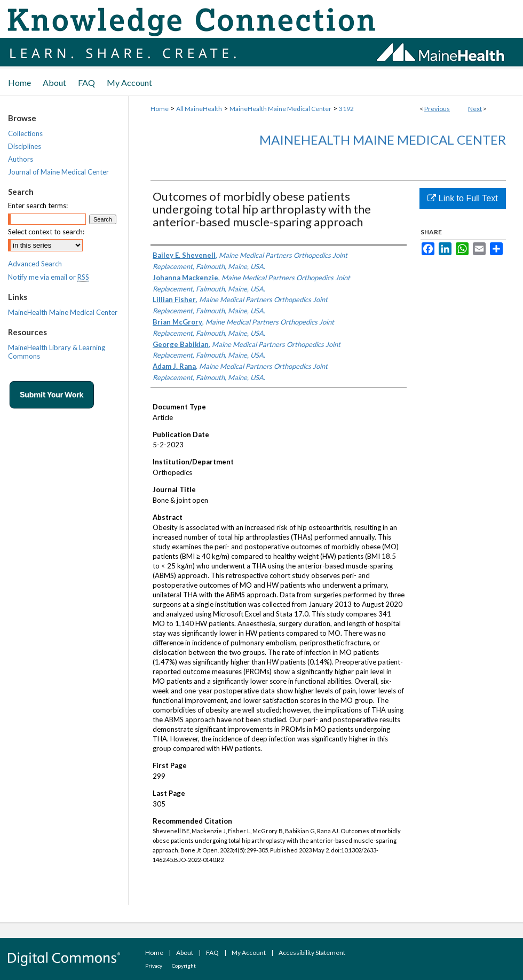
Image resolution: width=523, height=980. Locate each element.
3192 (346, 109)
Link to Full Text (462, 198)
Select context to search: (46, 232)
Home (160, 109)
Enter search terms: (38, 206)
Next (475, 109)
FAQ (212, 953)
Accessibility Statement (312, 953)
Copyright (184, 966)
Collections (25, 133)
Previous (437, 109)
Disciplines (25, 146)
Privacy (154, 966)
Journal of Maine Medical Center (58, 172)
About (185, 953)
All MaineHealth (199, 109)
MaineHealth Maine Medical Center (280, 109)
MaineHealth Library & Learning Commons (57, 352)
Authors (21, 159)
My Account (249, 953)
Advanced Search (35, 264)
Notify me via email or (49, 277)
